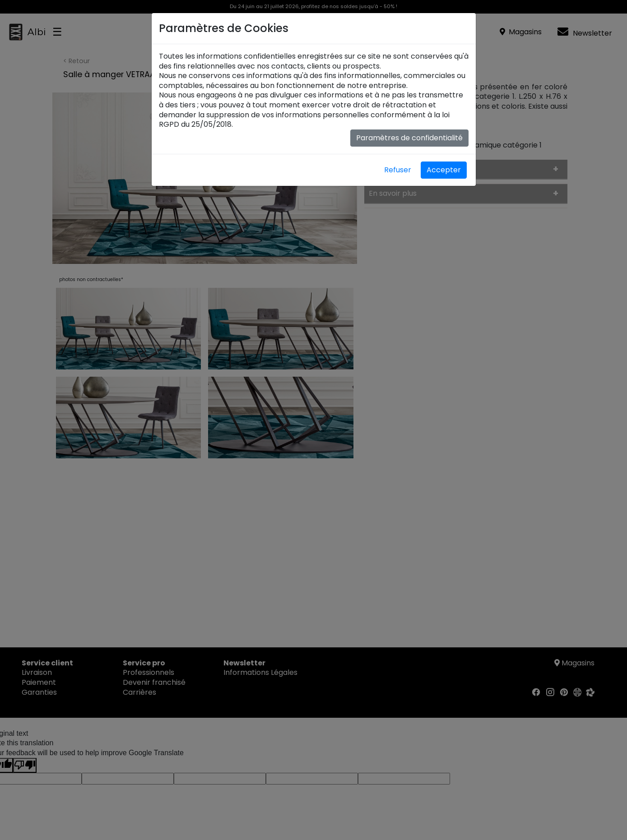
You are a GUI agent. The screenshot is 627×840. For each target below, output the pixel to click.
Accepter (444, 170)
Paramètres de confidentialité (409, 138)
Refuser (398, 170)
